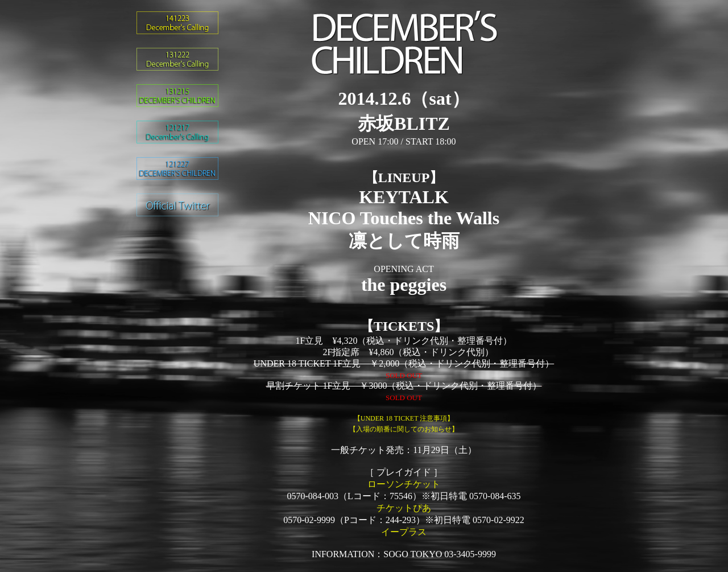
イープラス (404, 532)
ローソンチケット (404, 484)
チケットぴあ (404, 508)
